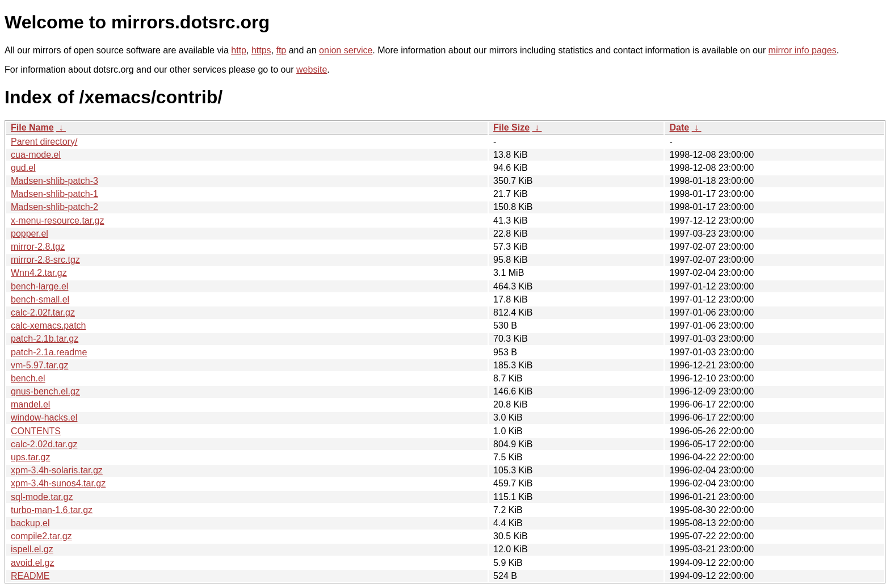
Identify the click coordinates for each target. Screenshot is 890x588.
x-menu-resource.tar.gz (58, 220)
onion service (346, 50)
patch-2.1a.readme (49, 352)
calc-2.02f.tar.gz (43, 312)
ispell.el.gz (32, 549)
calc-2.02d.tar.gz (44, 444)
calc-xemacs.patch (49, 325)
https (261, 50)
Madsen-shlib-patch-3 (54, 181)
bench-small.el (40, 299)
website (312, 70)
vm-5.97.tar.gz (39, 365)
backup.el (30, 523)
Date (679, 127)
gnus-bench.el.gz (45, 391)
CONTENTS (36, 431)
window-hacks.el (44, 417)
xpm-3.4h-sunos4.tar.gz (58, 483)
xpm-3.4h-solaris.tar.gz (57, 470)
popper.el (30, 234)
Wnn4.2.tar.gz (39, 273)
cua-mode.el (36, 155)
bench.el (28, 378)
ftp (281, 50)
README (30, 576)
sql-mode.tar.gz (42, 497)
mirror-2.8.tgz (38, 247)
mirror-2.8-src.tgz (45, 260)
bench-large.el (39, 286)
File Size (511, 127)
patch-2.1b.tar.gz (45, 339)
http (239, 50)
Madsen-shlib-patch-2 (54, 207)
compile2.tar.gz (41, 536)
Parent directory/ (44, 142)
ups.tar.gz (30, 457)
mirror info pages (803, 50)
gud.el (23, 168)
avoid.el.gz (33, 563)
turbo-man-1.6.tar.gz (52, 510)
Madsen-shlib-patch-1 (54, 194)
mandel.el (30, 404)
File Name (32, 127)
